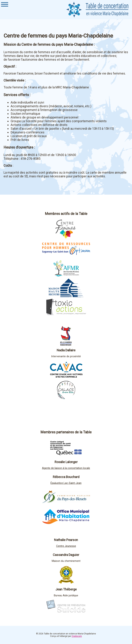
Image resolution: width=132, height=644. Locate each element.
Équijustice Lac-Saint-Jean (66, 483)
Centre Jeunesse (66, 546)
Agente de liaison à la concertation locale (66, 468)
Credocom (77, 636)
